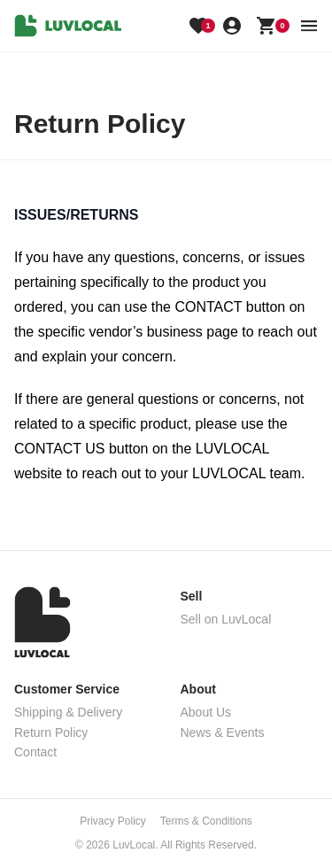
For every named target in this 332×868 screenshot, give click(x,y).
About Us (206, 712)
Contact (35, 752)
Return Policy (51, 732)
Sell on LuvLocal (226, 619)
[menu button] (309, 26)
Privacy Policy (113, 821)
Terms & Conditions (206, 821)
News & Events (223, 732)
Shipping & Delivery (68, 712)
